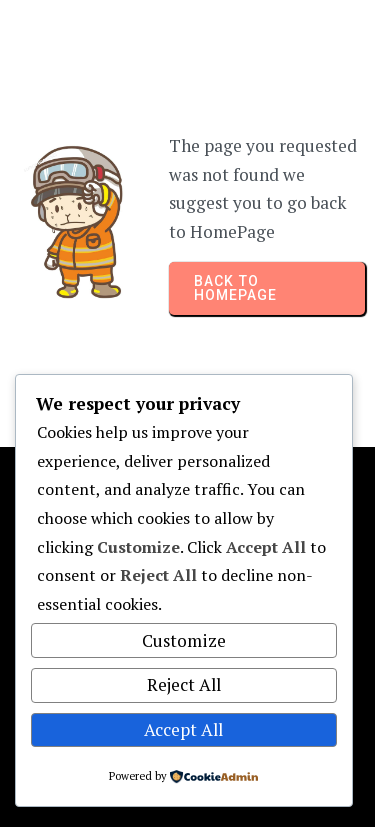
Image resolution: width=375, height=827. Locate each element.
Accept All (183, 729)
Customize (184, 640)
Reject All (184, 684)
